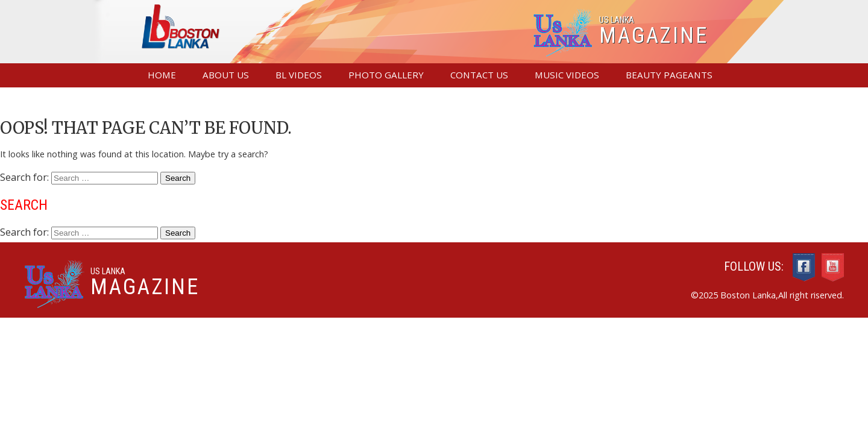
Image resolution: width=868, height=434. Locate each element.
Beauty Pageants (669, 75)
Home (162, 75)
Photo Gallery (386, 75)
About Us (226, 75)
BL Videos (299, 75)
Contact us (479, 75)
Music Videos (567, 75)
